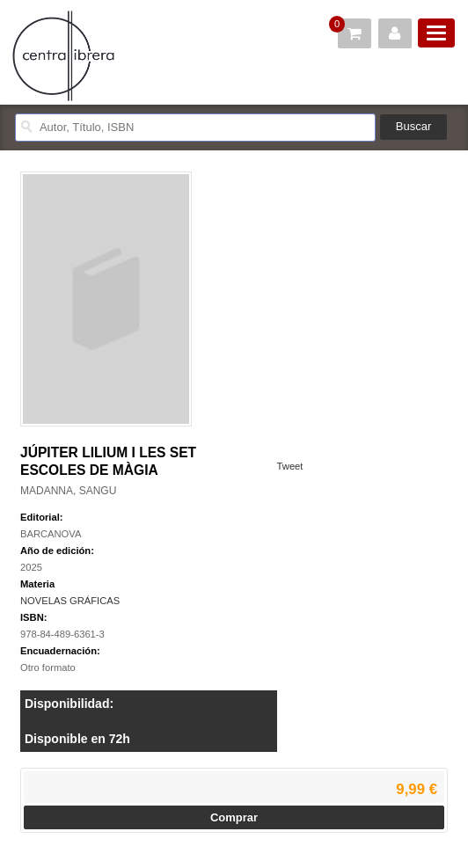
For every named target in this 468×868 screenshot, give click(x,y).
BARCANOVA (51, 534)
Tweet (290, 466)
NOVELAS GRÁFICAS (70, 601)
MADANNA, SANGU (68, 491)
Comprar (234, 817)
